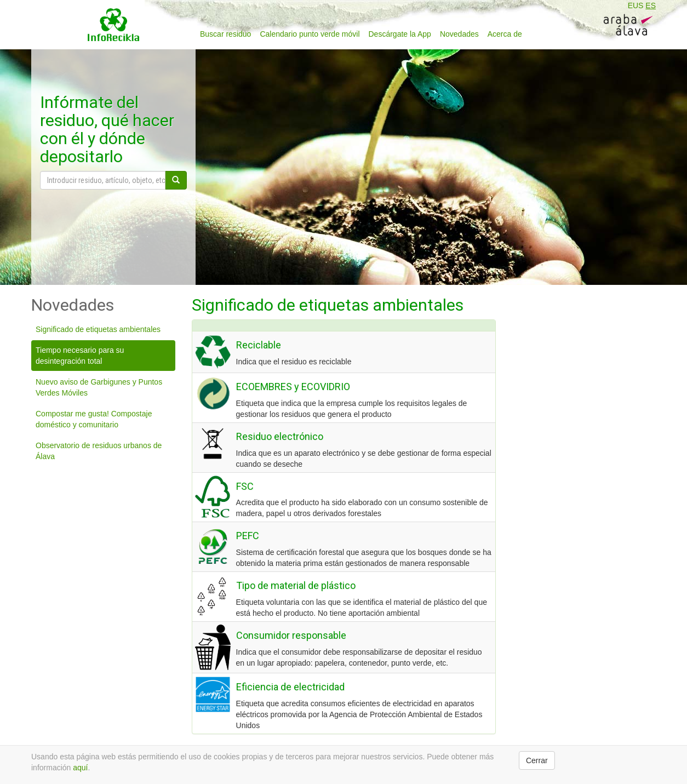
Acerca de (505, 34)
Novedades (459, 34)
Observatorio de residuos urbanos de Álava (99, 451)
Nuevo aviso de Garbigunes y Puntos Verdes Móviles (99, 387)
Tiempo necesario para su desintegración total (80, 356)
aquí (80, 768)
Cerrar (537, 760)
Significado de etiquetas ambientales (98, 329)
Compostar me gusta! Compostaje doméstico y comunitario (94, 419)
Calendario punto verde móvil (310, 34)
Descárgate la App (400, 34)
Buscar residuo (225, 34)
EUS (636, 5)
